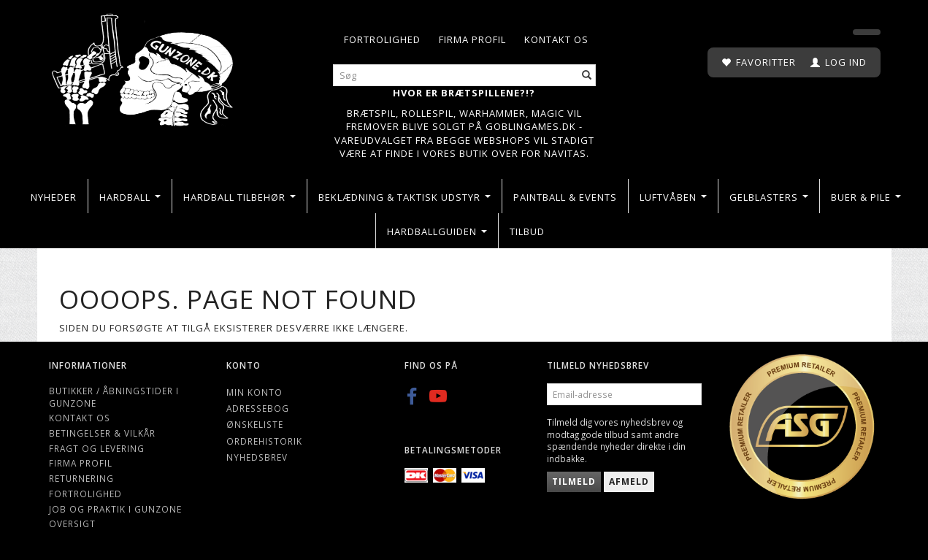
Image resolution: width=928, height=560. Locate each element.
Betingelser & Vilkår (102, 433)
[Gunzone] (144, 66)
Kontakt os (556, 39)
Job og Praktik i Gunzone (115, 509)
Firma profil (472, 39)
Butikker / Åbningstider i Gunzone (114, 397)
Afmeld (629, 482)
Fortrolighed (382, 39)
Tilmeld (574, 482)
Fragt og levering (97, 448)
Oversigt (72, 523)
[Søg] (587, 76)
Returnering (81, 478)
